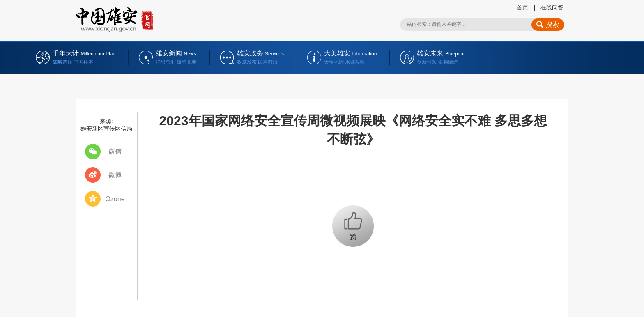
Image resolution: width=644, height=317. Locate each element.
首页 (522, 7)
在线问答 (552, 7)
